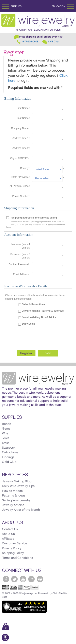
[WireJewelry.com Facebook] (6, 579)
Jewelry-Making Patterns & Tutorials (43, 311)
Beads (7, 424)
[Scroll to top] (5, 640)
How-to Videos (12, 491)
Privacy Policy (12, 548)
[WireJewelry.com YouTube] (23, 579)
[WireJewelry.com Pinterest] (40, 579)
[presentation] (38, 339)
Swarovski (9, 448)
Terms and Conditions (18, 558)
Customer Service (15, 544)
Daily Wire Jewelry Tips (18, 486)
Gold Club (9, 462)
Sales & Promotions (33, 304)
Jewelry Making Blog (17, 481)
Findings (8, 457)
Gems (6, 429)
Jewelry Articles (13, 505)
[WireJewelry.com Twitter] (14, 579)
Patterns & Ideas (14, 496)
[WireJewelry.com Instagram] (31, 579)
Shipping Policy (13, 553)
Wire (5, 434)
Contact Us (10, 529)
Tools (6, 438)
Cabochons (10, 452)
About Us (8, 534)
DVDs (6, 443)
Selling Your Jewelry (16, 501)
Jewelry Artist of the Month (21, 510)
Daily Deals (28, 324)
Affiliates (8, 539)
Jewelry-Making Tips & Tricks (39, 317)
